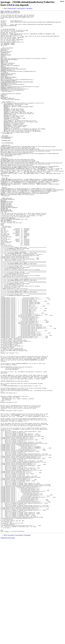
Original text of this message (8, 641)
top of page (11, 639)
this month (29, 8)
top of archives (21, 8)
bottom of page (12, 8)
